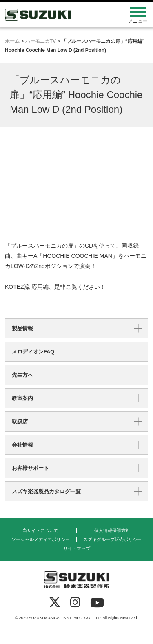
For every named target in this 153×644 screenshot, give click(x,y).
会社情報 (22, 445)
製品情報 (22, 328)
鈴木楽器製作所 (59, 15)
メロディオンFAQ (33, 352)
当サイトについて (40, 530)
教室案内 (22, 398)
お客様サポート (30, 468)
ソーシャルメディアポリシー (41, 539)
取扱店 (20, 422)
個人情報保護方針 (112, 530)
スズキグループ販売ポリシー (112, 539)
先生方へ (22, 375)
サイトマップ (77, 548)
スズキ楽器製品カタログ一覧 (46, 491)
